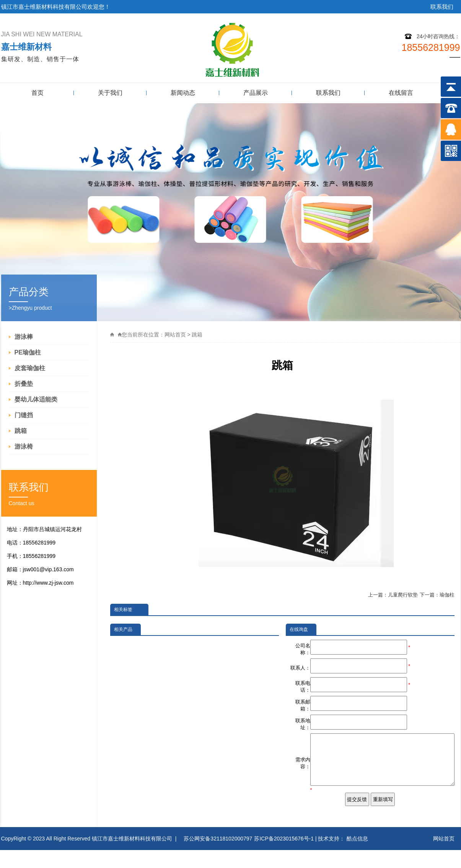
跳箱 (21, 431)
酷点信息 (357, 857)
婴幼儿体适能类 (36, 399)
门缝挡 (24, 415)
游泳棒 (24, 337)
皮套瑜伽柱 (30, 368)
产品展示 (256, 93)
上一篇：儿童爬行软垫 (393, 595)
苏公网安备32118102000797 (218, 857)
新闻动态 (183, 93)
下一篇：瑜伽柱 (437, 595)
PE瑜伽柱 (28, 352)
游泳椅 (24, 446)
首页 (37, 93)
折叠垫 (24, 384)
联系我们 (442, 7)
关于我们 (110, 93)
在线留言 (401, 93)
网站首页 (175, 335)
